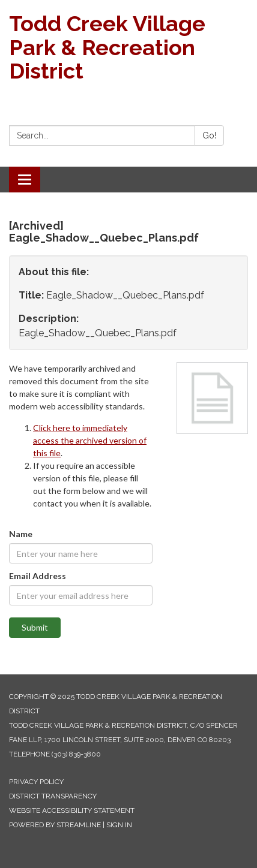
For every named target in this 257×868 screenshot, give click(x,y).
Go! (209, 135)
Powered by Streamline (55, 825)
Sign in (119, 825)
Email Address (38, 576)
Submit (35, 627)
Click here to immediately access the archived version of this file (90, 440)
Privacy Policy (36, 782)
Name (21, 534)
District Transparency (53, 796)
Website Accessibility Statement (72, 810)
